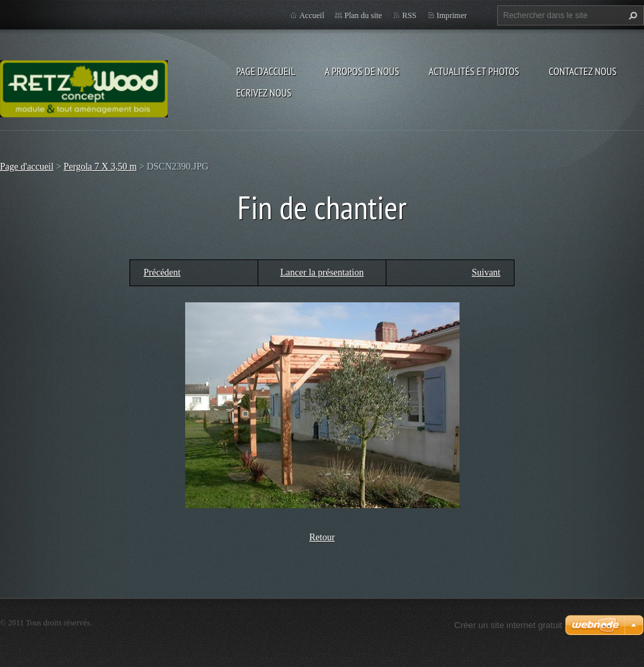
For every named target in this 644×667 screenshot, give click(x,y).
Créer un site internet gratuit (508, 625)
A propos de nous (362, 71)
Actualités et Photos (474, 71)
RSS (409, 15)
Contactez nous (583, 71)
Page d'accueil (266, 71)
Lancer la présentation (322, 272)
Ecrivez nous (264, 93)
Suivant (486, 272)
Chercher (631, 15)
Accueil (312, 15)
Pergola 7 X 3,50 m (100, 167)
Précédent (162, 272)
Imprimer (452, 15)
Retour (322, 537)
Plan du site (363, 15)
